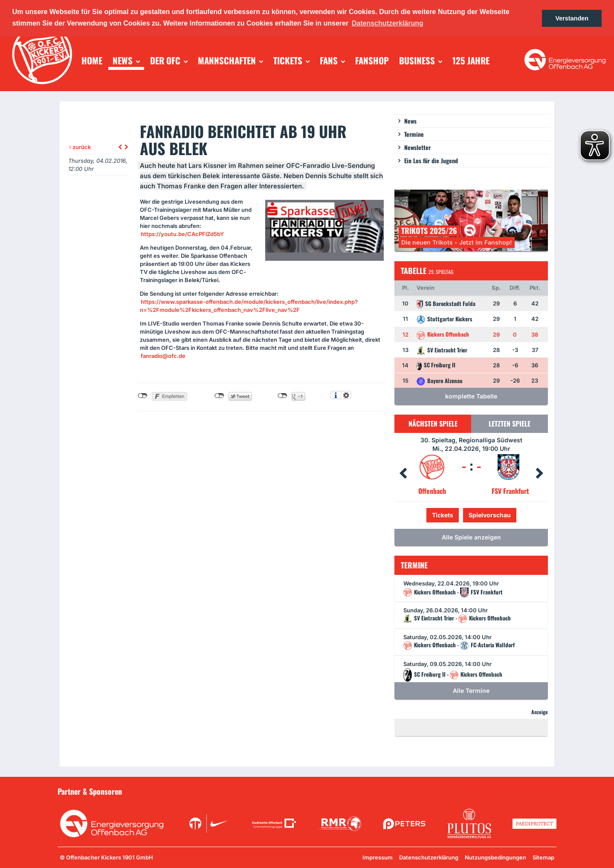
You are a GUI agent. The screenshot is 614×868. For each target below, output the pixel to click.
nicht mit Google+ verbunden (282, 396)
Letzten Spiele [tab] (510, 424)
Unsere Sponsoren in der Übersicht (508, 791)
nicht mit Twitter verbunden (219, 396)
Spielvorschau (490, 515)
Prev (403, 473)
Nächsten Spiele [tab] (433, 424)
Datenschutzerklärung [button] (388, 23)
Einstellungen (346, 395)
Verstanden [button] (572, 18)
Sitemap (543, 857)
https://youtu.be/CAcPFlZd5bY (182, 234)
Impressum (378, 857)
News (410, 121)
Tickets (443, 515)
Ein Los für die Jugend (431, 160)
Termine (414, 134)
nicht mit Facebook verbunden (143, 396)
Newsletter (417, 147)
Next (539, 473)
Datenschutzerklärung (429, 857)
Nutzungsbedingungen (495, 857)
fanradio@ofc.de (163, 356)
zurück (80, 147)
